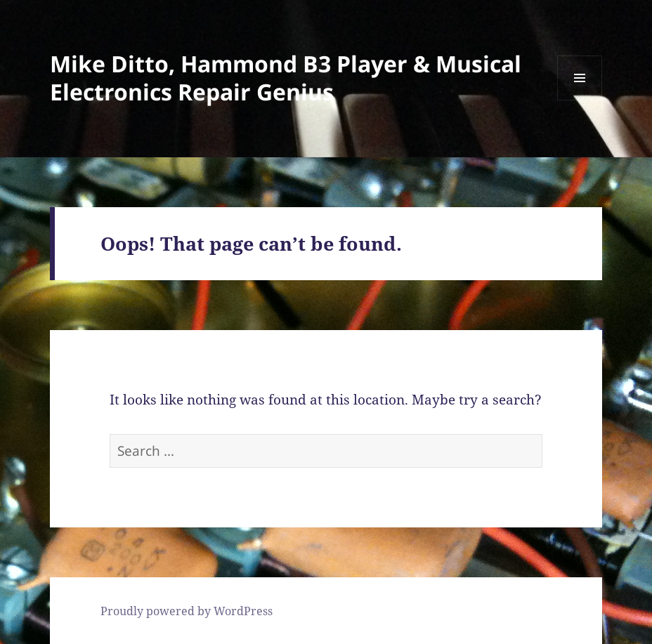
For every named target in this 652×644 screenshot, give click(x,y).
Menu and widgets (580, 100)
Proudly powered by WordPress (187, 611)
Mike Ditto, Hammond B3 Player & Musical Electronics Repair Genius (286, 78)
